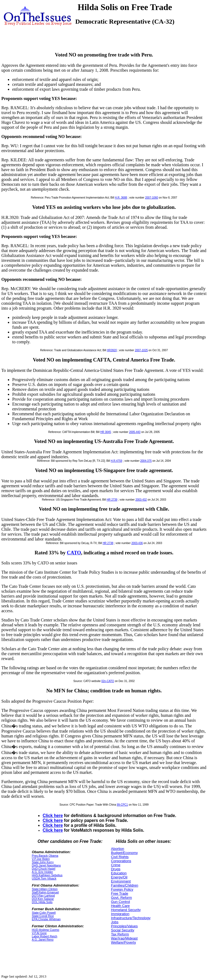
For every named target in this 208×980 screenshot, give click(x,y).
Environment (121, 881)
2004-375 (146, 461)
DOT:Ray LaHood (43, 896)
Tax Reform (120, 934)
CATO (74, 553)
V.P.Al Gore (39, 933)
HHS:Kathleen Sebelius (47, 875)
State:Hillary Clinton (45, 889)
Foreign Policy (122, 889)
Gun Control (121, 902)
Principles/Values (124, 926)
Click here (53, 816)
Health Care (120, 906)
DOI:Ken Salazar (43, 899)
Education (119, 873)
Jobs (115, 922)
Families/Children (125, 885)
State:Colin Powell (44, 913)
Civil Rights (120, 857)
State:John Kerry (43, 862)
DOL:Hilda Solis (42, 902)
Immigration (120, 914)
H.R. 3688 (121, 198)
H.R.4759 (116, 461)
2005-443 (135, 432)
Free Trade (120, 893)
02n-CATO (108, 681)
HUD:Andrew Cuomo (45, 930)
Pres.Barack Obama (45, 856)
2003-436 (137, 543)
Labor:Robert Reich (44, 936)
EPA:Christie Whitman (46, 919)
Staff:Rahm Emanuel (45, 892)
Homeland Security (126, 910)
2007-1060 (152, 198)
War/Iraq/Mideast (124, 938)
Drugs (116, 869)
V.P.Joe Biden (41, 859)
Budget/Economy (124, 853)
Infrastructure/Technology (131, 918)
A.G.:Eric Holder (42, 872)
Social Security (123, 930)
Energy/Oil (119, 877)
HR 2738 (108, 543)
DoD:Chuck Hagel (43, 869)
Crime (116, 865)
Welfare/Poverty (123, 942)
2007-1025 (141, 350)
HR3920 (112, 350)
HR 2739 (112, 500)
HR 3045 (105, 432)
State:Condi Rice (43, 916)
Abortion (118, 849)
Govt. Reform (121, 898)
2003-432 (141, 500)
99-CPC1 (122, 805)
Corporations (121, 861)
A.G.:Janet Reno (43, 940)
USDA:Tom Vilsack (44, 878)
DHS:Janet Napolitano (46, 865)
